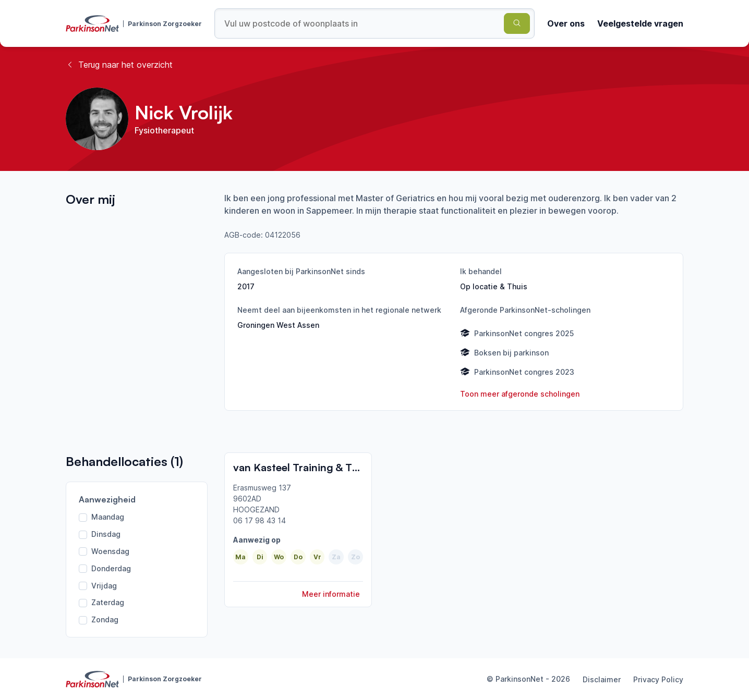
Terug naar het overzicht (119, 65)
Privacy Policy (658, 679)
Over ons (566, 23)
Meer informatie (331, 594)
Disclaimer (602, 679)
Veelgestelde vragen (640, 23)
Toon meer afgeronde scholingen (520, 394)
